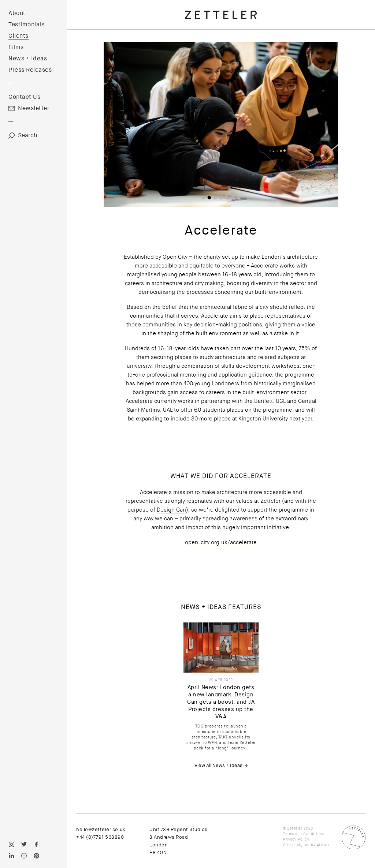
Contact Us (24, 97)
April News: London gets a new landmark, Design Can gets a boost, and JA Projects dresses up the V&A (221, 702)
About (17, 13)
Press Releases (30, 70)
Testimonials (26, 25)
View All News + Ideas (218, 765)
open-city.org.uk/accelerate (221, 542)
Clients (18, 36)
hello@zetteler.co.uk (101, 829)
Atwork (323, 845)
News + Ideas (28, 59)
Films (16, 47)
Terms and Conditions (304, 834)
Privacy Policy (296, 839)
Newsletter (34, 108)
